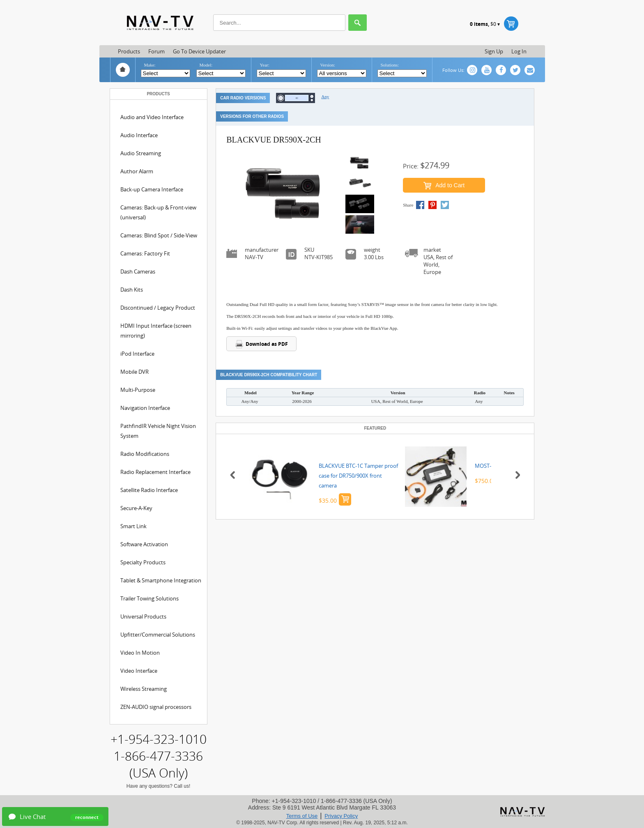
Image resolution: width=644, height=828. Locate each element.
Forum (156, 51)
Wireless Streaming (144, 689)
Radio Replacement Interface (155, 472)
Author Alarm (137, 171)
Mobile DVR (135, 372)
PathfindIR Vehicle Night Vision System (158, 431)
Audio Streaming (141, 153)
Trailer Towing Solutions (149, 598)
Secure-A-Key (136, 508)
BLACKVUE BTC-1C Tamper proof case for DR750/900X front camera (358, 476)
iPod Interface (137, 354)
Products (129, 51)
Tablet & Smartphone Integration (161, 580)
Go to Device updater (199, 51)
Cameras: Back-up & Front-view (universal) (158, 212)
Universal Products (143, 616)
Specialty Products (143, 562)
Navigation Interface (145, 408)
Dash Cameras (138, 271)
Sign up (494, 51)
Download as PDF (261, 344)
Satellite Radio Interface (149, 490)
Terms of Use (302, 816)
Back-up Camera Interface (152, 189)
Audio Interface (139, 135)
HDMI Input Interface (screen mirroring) (156, 331)
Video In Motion (140, 653)
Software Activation (144, 544)
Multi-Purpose (138, 390)
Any (325, 97)
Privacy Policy (341, 816)
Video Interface (139, 671)
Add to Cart (444, 186)
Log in (519, 51)
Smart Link (133, 526)
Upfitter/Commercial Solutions (158, 635)
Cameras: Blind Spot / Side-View (159, 235)
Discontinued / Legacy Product (158, 308)
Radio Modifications (145, 454)
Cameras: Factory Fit (145, 253)
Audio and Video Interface (152, 117)
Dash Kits (132, 290)
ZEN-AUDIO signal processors (156, 707)
